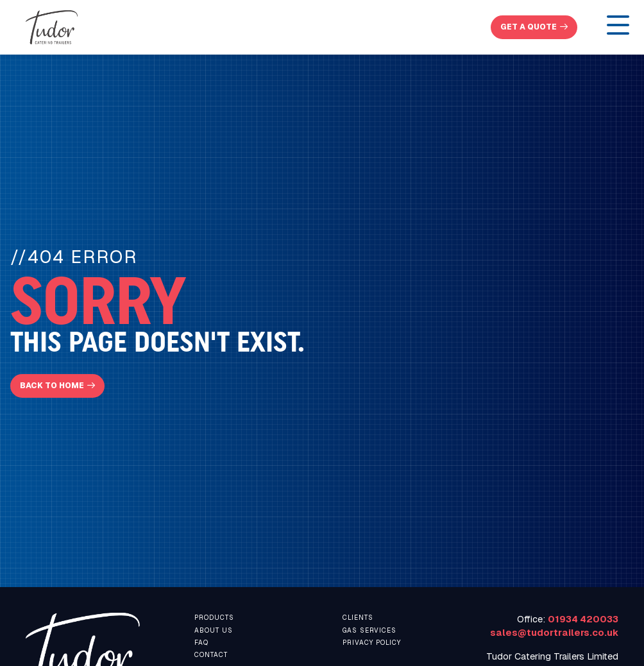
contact (211, 655)
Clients (358, 618)
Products (214, 618)
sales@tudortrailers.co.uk (554, 633)
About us (214, 630)
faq (201, 643)
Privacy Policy (372, 643)
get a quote (529, 27)
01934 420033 (583, 619)
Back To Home (52, 386)
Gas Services (369, 630)
